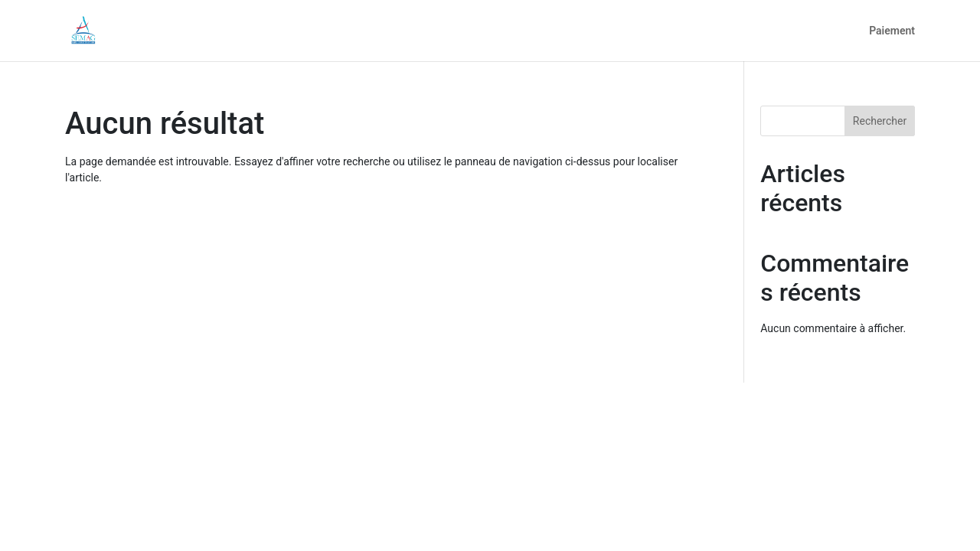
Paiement (892, 31)
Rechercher (880, 121)
